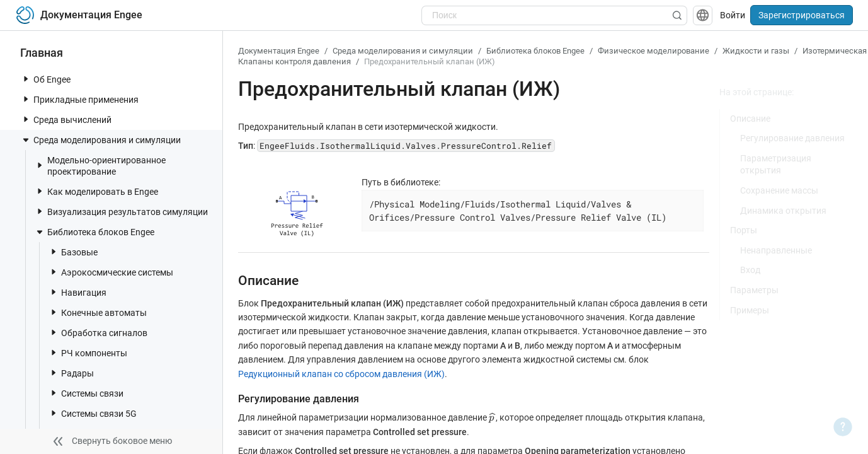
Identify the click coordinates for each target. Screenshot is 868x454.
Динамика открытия (783, 211)
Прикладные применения (80, 99)
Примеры (750, 310)
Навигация (77, 292)
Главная (42, 53)
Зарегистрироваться (802, 15)
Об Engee (46, 79)
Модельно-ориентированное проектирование (100, 166)
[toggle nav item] (26, 79)
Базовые (73, 252)
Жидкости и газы (756, 51)
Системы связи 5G (93, 413)
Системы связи (86, 393)
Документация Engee (279, 51)
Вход (750, 270)
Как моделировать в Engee (96, 191)
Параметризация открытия (776, 165)
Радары (71, 373)
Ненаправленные (776, 250)
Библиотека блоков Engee (94, 232)
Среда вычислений (66, 119)
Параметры (754, 290)
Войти (733, 15)
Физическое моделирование (654, 51)
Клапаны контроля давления (294, 61)
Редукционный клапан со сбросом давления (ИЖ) (341, 374)
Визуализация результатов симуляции (121, 212)
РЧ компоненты (88, 353)
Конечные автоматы (98, 312)
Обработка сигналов (98, 333)
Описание (750, 119)
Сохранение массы (779, 190)
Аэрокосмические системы (111, 272)
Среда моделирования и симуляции (101, 140)
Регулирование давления (792, 138)
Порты (744, 230)
